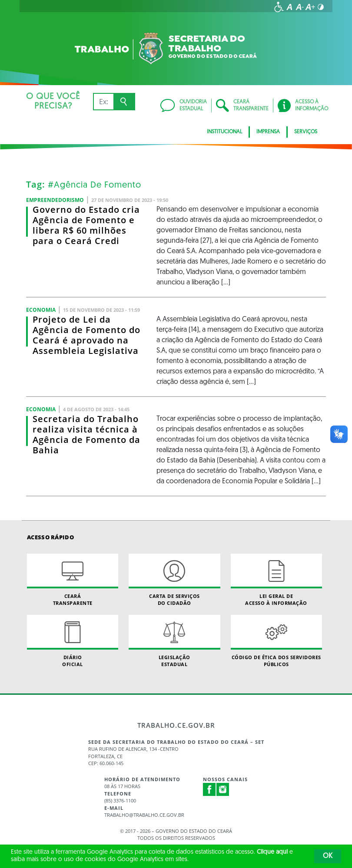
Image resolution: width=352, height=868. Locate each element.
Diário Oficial (73, 641)
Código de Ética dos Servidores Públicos (276, 641)
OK (328, 856)
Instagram (223, 789)
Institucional (224, 132)
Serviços (306, 132)
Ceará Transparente (73, 580)
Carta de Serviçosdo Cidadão (174, 580)
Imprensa (268, 132)
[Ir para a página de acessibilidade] (279, 7)
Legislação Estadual (174, 641)
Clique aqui (272, 852)
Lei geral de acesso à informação (276, 580)
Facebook (209, 789)
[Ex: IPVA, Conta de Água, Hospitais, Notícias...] (103, 102)
